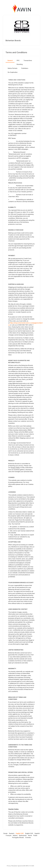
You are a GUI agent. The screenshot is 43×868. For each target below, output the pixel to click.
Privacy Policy (11, 866)
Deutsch (12, 833)
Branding (20, 64)
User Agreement (19, 866)
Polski (35, 835)
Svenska (28, 837)
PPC (18, 60)
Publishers (25, 68)
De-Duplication (13, 72)
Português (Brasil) (18, 837)
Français (9, 835)
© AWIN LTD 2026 (29, 866)
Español (37, 833)
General (10, 60)
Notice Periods (12, 68)
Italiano (15, 835)
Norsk (30, 835)
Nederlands (23, 835)
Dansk (5, 833)
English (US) (29, 833)
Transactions (28, 60)
